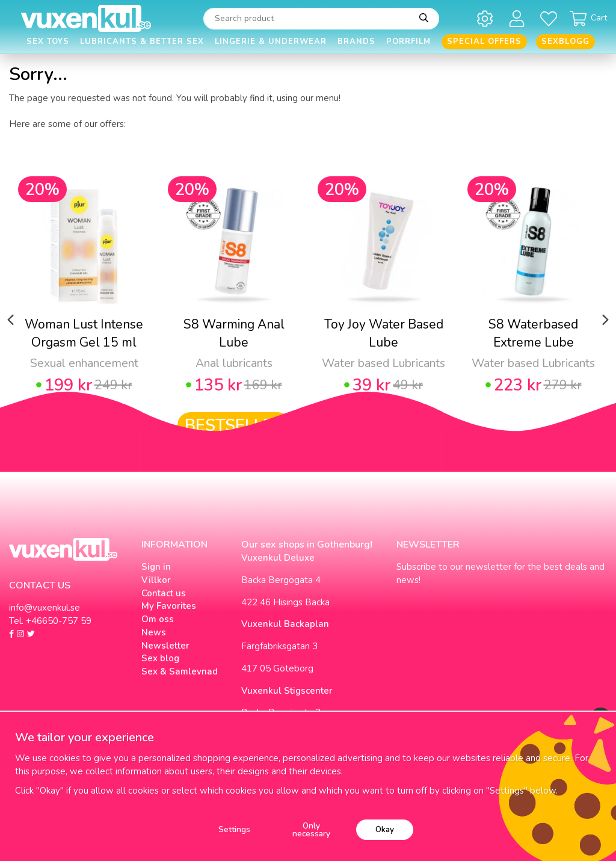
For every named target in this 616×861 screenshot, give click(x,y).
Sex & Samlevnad (180, 671)
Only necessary (311, 830)
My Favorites (169, 606)
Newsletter (165, 646)
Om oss (158, 619)
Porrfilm (408, 42)
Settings (234, 829)
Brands (356, 42)
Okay (385, 829)
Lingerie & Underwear (271, 42)
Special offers (484, 42)
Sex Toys (48, 42)
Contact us (164, 593)
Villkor (156, 580)
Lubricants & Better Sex (142, 42)
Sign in (156, 567)
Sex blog (160, 658)
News (154, 632)
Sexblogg (565, 42)
